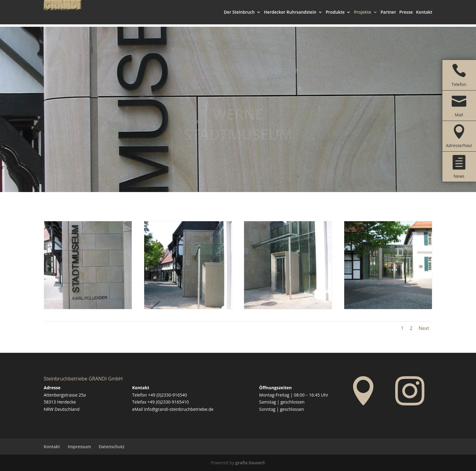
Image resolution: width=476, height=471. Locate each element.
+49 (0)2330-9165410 (168, 402)
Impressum (79, 447)
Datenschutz (112, 447)
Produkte (335, 15)
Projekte (363, 15)
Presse (406, 15)
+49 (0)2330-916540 (168, 395)
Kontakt (424, 15)
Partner (388, 15)
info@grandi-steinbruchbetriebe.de (179, 409)
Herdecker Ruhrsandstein (290, 15)
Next (424, 328)
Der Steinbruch (239, 15)
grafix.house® (250, 463)
